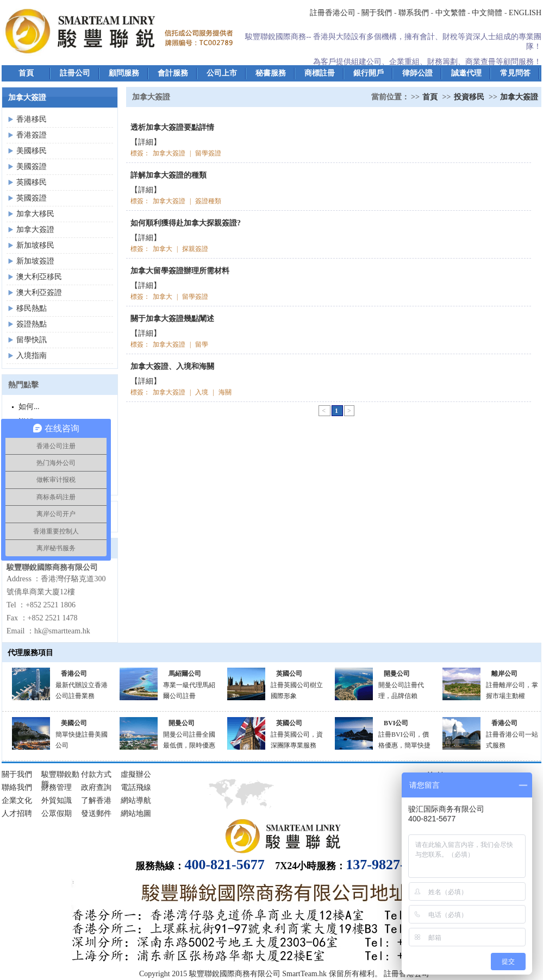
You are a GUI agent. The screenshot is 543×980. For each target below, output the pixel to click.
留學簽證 (208, 153)
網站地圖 (136, 813)
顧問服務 (124, 73)
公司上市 (222, 73)
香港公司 (74, 674)
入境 (202, 392)
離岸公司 (504, 674)
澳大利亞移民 (39, 277)
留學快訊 (32, 340)
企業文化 (17, 800)
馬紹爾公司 (185, 674)
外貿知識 (57, 800)
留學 (202, 344)
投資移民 (469, 97)
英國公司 (289, 674)
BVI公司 (396, 723)
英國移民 (32, 182)
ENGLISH (525, 13)
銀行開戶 (369, 73)
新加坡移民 (35, 245)
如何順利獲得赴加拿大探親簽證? (186, 223)
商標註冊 (320, 73)
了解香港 (96, 800)
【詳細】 (146, 142)
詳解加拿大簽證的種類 (168, 175)
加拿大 (163, 249)
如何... (29, 407)
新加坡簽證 (35, 261)
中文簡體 (487, 13)
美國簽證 (32, 167)
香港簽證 (32, 135)
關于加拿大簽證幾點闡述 (172, 319)
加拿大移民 (35, 214)
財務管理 (57, 787)
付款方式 (96, 774)
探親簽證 (195, 249)
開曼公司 (397, 674)
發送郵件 (96, 813)
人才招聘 (17, 813)
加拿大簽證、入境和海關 (172, 366)
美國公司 (74, 723)
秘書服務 (271, 73)
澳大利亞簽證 (39, 293)
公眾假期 (57, 813)
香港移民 (32, 119)
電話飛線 (136, 787)
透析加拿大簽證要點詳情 (172, 127)
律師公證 (417, 73)
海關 (225, 392)
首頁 (26, 73)
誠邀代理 (466, 73)
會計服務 (173, 73)
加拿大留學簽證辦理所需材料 (180, 271)
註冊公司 (75, 73)
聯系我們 (414, 13)
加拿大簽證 (35, 230)
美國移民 (32, 151)
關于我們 (377, 13)
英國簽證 (32, 198)
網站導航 (136, 800)
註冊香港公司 (333, 13)
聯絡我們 (17, 787)
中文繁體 (451, 13)
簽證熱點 (32, 324)
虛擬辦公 (136, 774)
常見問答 (515, 73)
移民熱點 (32, 308)
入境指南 (32, 356)
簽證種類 (208, 201)
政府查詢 (96, 787)
